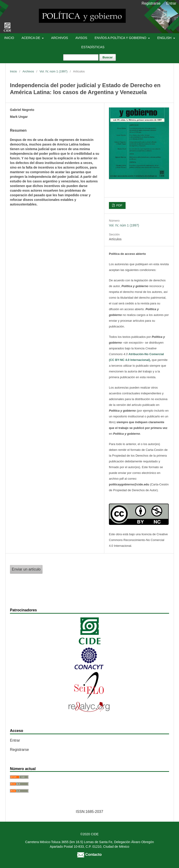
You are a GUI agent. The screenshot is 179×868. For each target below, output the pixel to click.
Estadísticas (93, 47)
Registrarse (151, 3)
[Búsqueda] (81, 57)
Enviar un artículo (26, 569)
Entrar (171, 3)
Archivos (60, 38)
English (165, 38)
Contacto (89, 854)
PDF (119, 205)
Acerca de (31, 38)
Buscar (108, 57)
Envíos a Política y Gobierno (121, 38)
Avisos (81, 38)
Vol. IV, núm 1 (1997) (54, 71)
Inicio (9, 38)
